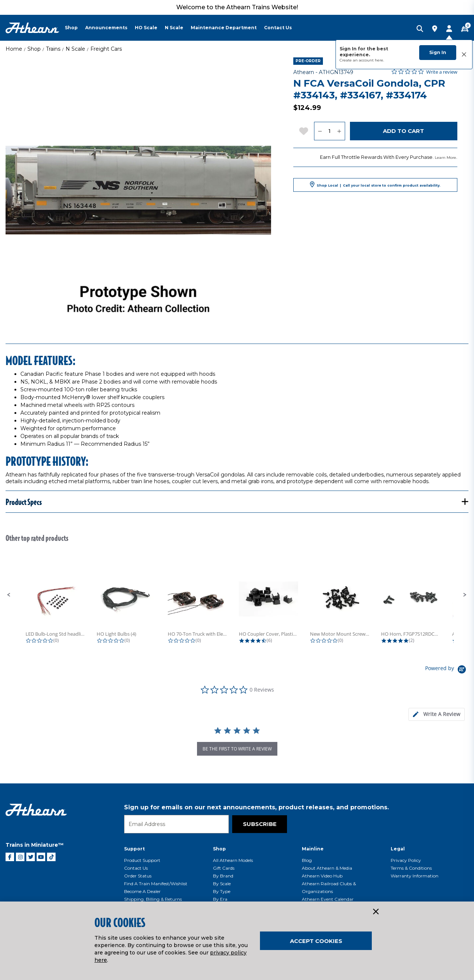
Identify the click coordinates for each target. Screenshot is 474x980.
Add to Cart (403, 131)
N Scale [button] (174, 28)
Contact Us (136, 868)
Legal (398, 849)
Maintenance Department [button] (224, 28)
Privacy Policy (406, 860)
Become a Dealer (142, 891)
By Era (220, 899)
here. (379, 60)
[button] (9, 595)
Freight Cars (106, 49)
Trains (53, 49)
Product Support (142, 860)
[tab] (437, 714)
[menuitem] (75, 28)
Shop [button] (71, 28)
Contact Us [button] (278, 28)
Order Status (138, 876)
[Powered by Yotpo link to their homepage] (447, 670)
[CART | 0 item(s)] (465, 29)
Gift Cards (224, 868)
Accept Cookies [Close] (316, 941)
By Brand (223, 876)
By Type (222, 891)
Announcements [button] (106, 28)
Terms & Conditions (411, 868)
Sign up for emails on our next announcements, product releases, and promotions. (256, 807)
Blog (307, 860)
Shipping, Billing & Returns (153, 899)
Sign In (438, 52)
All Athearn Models (233, 860)
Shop (34, 49)
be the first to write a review (237, 749)
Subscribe (260, 824)
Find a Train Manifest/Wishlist (156, 884)
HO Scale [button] (146, 28)
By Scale (222, 884)
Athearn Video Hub (322, 876)
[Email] (176, 824)
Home (14, 49)
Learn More (445, 158)
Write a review (442, 72)
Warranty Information (415, 876)
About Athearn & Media (327, 868)
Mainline (313, 849)
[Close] (375, 912)
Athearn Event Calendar (328, 899)
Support (134, 849)
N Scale (75, 49)
